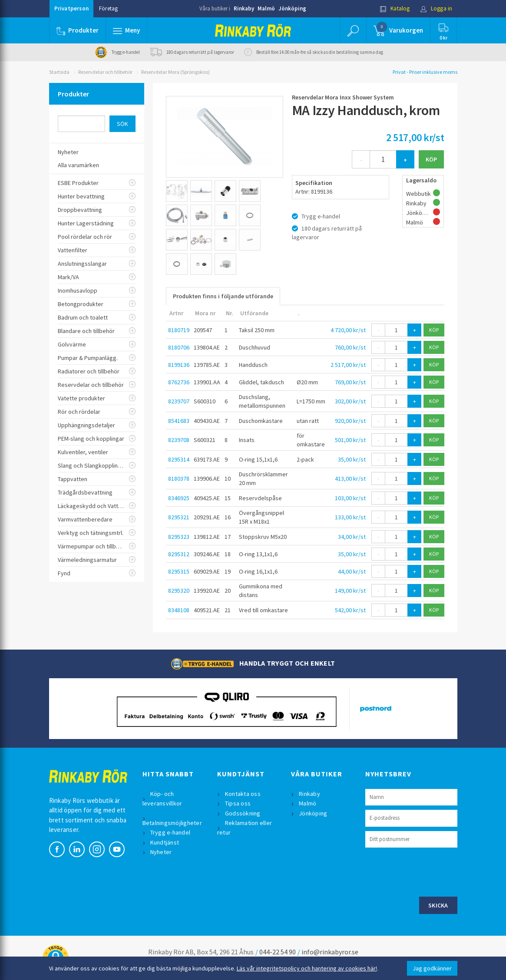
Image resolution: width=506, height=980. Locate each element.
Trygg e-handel (170, 832)
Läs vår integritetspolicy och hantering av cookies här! (307, 968)
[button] (126, 30)
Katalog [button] (395, 8)
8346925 (179, 498)
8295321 (179, 517)
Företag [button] (108, 8)
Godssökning (243, 813)
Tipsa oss (238, 803)
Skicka (438, 905)
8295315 (179, 571)
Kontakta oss (243, 794)
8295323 (179, 537)
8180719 (179, 330)
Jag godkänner (432, 968)
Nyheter (161, 852)
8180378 (179, 478)
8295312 (179, 554)
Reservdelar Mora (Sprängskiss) (175, 72)
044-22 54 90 (278, 952)
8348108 (179, 610)
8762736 (179, 382)
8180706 (179, 347)
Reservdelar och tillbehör (105, 72)
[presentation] (431, 871)
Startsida (59, 72)
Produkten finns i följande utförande (223, 296)
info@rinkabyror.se (330, 952)
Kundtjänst (165, 842)
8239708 (179, 440)
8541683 (179, 421)
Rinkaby (244, 8)
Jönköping (292, 8)
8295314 (179, 459)
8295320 (179, 591)
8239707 (179, 401)
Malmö (266, 8)
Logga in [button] (436, 8)
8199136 (179, 365)
